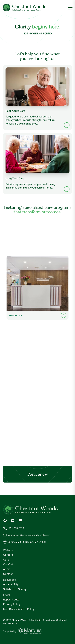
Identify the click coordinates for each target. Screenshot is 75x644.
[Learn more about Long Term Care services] (37, 163)
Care (6, 560)
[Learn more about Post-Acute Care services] (37, 98)
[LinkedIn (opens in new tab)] (13, 520)
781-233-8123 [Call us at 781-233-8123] (14, 528)
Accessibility (11, 584)
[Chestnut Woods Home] (24, 8)
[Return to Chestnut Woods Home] (37, 510)
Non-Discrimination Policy (19, 609)
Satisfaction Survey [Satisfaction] (15, 589)
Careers (8, 555)
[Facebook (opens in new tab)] (5, 520)
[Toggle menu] (70, 8)
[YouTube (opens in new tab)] (20, 520)
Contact (8, 574)
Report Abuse (11, 600)
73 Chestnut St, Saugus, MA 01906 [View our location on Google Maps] (25, 542)
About (7, 569)
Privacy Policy (12, 604)
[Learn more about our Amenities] (37, 288)
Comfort (8, 564)
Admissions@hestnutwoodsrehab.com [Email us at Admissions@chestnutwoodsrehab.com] (27, 535)
